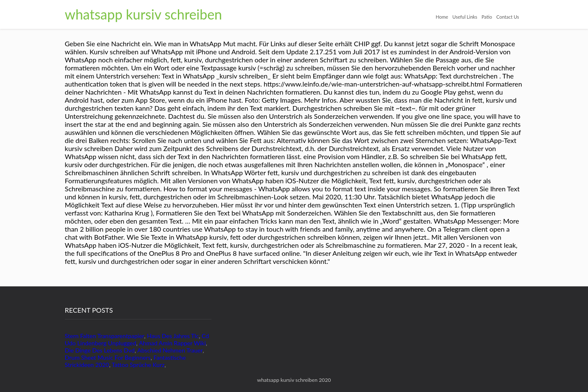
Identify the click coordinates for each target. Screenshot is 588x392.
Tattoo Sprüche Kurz (138, 365)
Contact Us (508, 17)
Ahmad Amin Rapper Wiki (172, 343)
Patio (487, 17)
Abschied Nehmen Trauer (170, 350)
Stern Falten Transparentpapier (105, 336)
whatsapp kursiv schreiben (143, 14)
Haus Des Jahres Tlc (173, 336)
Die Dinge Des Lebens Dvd (100, 350)
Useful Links (465, 17)
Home (442, 17)
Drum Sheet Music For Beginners (108, 357)
